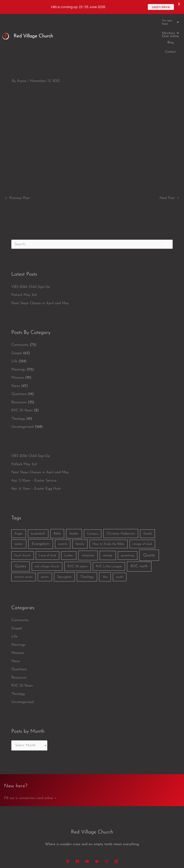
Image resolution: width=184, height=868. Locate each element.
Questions (19, 353)
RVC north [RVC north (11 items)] (139, 526)
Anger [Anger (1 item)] (19, 493)
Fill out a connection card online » (30, 757)
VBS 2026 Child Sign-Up (31, 246)
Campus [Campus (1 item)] (93, 493)
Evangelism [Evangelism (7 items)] (41, 503)
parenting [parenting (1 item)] (127, 515)
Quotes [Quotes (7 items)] (20, 526)
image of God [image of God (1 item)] (142, 503)
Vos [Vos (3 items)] (105, 536)
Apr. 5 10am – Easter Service (34, 440)
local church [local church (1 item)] (22, 515)
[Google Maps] (68, 821)
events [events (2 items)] (63, 503)
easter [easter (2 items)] (19, 503)
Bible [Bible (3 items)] (57, 493)
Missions (18, 337)
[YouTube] (87, 821)
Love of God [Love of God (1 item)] (47, 515)
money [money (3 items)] (108, 515)
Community (20, 304)
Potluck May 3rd (24, 254)
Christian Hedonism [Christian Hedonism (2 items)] (121, 493)
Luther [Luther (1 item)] (69, 515)
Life (14, 321)
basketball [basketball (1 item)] (38, 493)
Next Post (170, 157)
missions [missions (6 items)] (88, 515)
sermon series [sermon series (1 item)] (23, 536)
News (16, 345)
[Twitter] (97, 821)
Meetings (18, 329)
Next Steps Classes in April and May (40, 263)
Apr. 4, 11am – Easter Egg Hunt (36, 448)
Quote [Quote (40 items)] (149, 515)
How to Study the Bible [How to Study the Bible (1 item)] (108, 503)
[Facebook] (77, 821)
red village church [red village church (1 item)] (47, 526)
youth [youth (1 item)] (119, 536)
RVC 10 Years (22, 370)
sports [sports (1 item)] (45, 536)
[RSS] (116, 821)
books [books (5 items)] (74, 493)
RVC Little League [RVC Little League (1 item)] (109, 526)
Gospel (17, 313)
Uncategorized (22, 386)
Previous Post (17, 157)
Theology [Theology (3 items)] (87, 536)
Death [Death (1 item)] (148, 493)
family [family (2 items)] (80, 503)
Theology (18, 378)
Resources (19, 362)
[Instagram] (107, 821)
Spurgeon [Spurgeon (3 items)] (64, 536)
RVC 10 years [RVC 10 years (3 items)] (77, 526)
